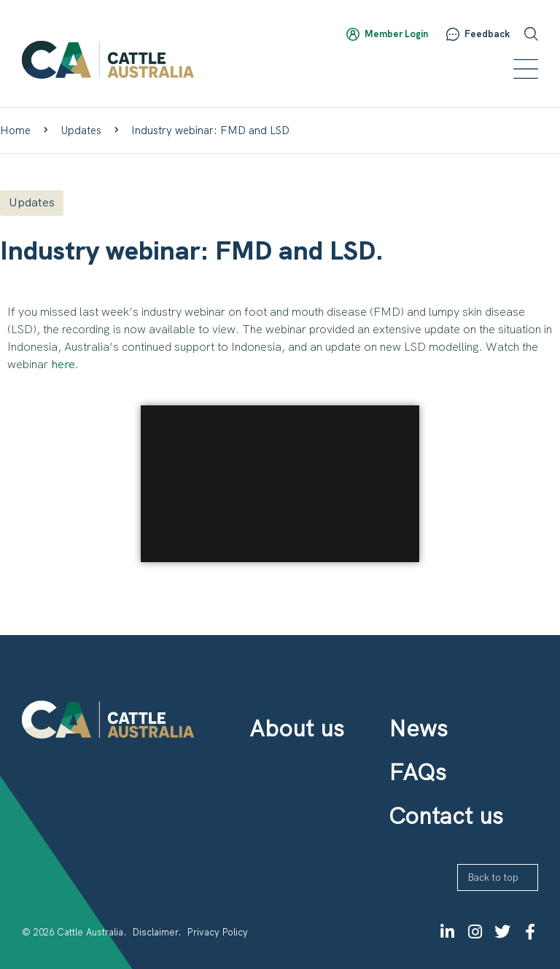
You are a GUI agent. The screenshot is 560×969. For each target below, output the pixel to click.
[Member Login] (353, 34)
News (418, 728)
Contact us (446, 816)
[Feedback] (453, 34)
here (63, 364)
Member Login (396, 34)
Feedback (487, 34)
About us (297, 728)
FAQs (417, 772)
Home (15, 131)
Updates (81, 131)
